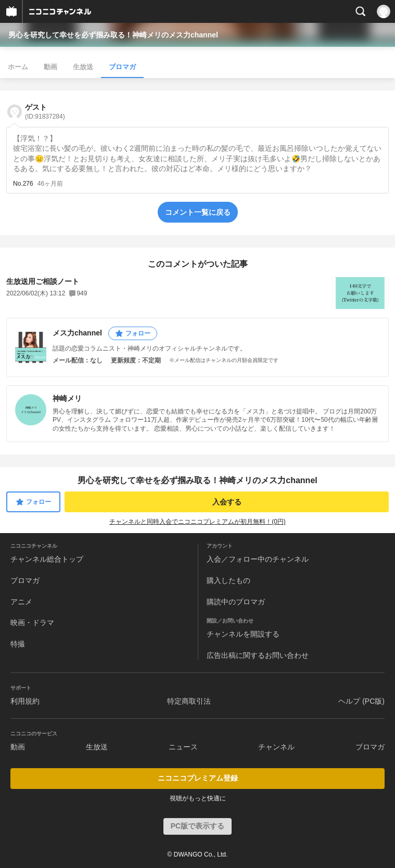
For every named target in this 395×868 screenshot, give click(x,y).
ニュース (183, 747)
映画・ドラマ (32, 623)
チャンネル (276, 747)
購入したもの (228, 580)
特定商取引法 (189, 701)
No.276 (23, 184)
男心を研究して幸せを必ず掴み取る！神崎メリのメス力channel (113, 35)
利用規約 (25, 701)
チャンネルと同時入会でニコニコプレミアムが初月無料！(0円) (197, 522)
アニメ (21, 602)
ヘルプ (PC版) (361, 701)
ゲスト (45, 112)
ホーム (18, 67)
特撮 (18, 644)
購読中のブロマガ (236, 602)
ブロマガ (122, 67)
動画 (50, 67)
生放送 (83, 67)
